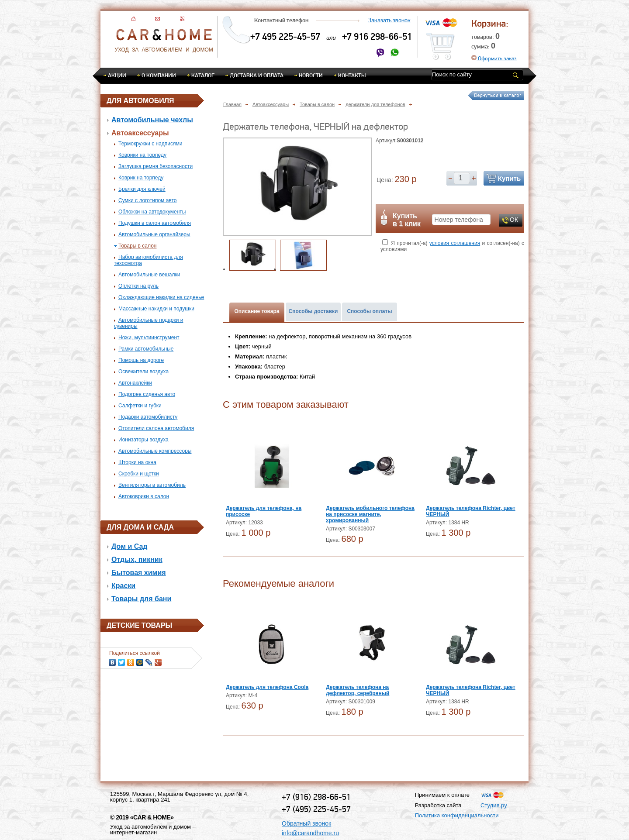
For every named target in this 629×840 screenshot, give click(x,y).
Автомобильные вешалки (149, 275)
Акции (117, 75)
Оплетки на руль (138, 286)
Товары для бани (141, 599)
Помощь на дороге (141, 360)
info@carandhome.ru (310, 833)
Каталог (203, 75)
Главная (232, 104)
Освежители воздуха (143, 372)
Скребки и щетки (139, 474)
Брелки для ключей (142, 189)
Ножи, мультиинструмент (149, 337)
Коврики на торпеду (142, 155)
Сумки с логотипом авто (148, 200)
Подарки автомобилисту (148, 417)
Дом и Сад (130, 546)
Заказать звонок (389, 20)
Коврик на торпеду (141, 178)
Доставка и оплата (257, 75)
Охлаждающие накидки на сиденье (161, 297)
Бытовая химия (139, 573)
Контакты (352, 75)
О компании (159, 75)
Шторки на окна (137, 462)
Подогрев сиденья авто (147, 394)
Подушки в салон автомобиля (155, 223)
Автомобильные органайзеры (154, 234)
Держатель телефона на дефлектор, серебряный (358, 690)
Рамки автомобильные (146, 349)
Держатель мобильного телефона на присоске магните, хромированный (370, 514)
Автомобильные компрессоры (155, 451)
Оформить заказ (494, 58)
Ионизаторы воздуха (143, 440)
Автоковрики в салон (144, 496)
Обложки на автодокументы (152, 212)
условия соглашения (455, 243)
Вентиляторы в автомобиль (152, 485)
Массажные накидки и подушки (156, 309)
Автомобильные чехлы (152, 120)
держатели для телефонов (375, 104)
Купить (509, 178)
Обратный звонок (306, 823)
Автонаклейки (135, 383)
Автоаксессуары (140, 133)
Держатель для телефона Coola (267, 687)
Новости (311, 75)
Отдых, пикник (137, 559)
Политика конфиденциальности (457, 815)
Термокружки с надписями (150, 144)
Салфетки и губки (140, 406)
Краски (123, 586)
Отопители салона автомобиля (156, 428)
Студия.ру (494, 805)
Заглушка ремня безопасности (156, 166)
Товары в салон (137, 246)
